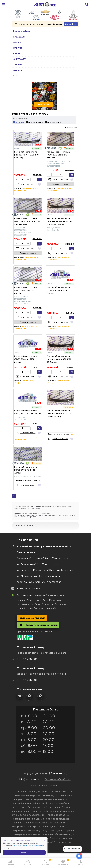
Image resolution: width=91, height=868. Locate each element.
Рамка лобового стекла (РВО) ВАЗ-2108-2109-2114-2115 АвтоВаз (27, 221)
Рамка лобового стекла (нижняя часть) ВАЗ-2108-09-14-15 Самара (59, 414)
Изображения (71, 127)
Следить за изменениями (38, 625)
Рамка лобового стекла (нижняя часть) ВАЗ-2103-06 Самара (59, 359)
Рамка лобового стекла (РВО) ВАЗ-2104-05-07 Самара (58, 290)
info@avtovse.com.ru (29, 589)
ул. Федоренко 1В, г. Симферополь (38, 564)
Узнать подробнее (43, 105)
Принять (24, 853)
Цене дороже (53, 122)
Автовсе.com (58, 773)
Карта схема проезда (32, 618)
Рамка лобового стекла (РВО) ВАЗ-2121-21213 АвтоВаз (58, 155)
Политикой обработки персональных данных (28, 846)
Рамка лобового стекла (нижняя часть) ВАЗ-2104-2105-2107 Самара (60, 221)
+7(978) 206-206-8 (28, 680)
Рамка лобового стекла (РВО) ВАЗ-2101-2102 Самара (26, 359)
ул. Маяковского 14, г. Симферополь (39, 576)
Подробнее (71, 24)
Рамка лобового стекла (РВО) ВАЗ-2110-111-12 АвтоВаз (26, 470)
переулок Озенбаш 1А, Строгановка (39, 582)
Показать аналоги (60, 184)
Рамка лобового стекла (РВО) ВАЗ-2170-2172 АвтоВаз (26, 290)
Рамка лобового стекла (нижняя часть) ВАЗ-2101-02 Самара (27, 155)
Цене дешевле (34, 122)
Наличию (18, 122)
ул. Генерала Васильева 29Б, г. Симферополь (45, 570)
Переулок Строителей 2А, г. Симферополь (43, 558)
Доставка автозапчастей (32, 595)
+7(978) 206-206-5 (28, 659)
